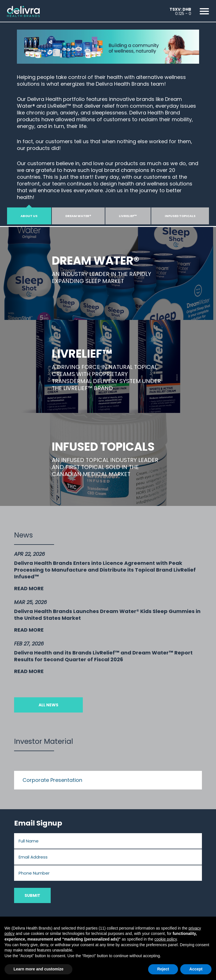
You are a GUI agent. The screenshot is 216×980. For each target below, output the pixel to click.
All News (48, 705)
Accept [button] (196, 969)
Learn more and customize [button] (38, 969)
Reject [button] (163, 969)
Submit (32, 895)
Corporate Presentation (52, 780)
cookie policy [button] (165, 939)
